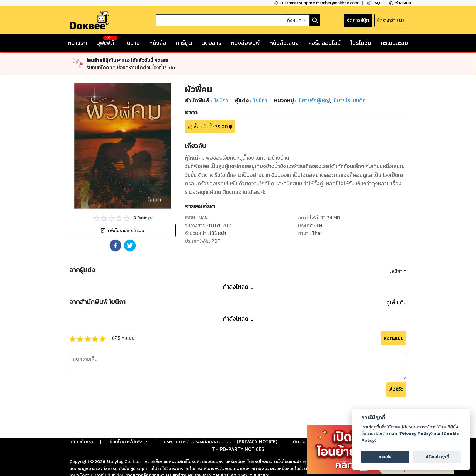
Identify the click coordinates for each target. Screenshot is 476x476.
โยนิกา (396, 271)
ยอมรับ (385, 457)
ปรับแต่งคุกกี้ (437, 457)
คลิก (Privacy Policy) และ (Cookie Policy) (410, 437)
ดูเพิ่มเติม (396, 302)
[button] (115, 245)
